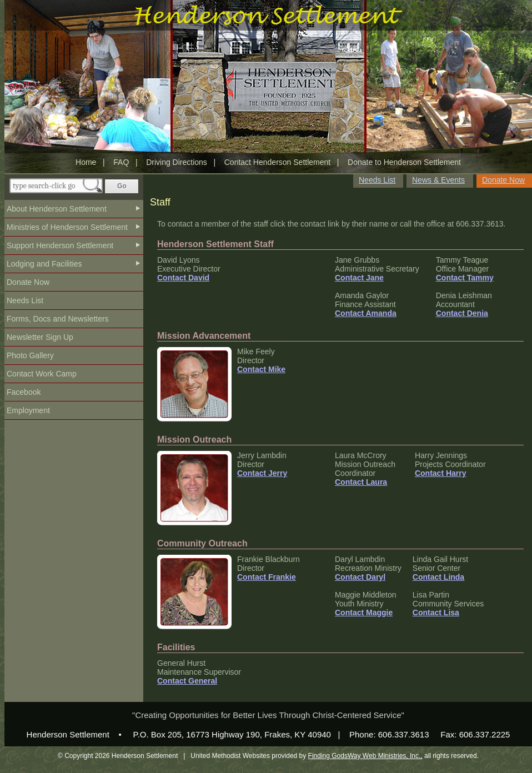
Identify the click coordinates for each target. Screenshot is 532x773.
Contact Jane (359, 278)
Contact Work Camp (42, 374)
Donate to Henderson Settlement (404, 162)
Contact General (187, 681)
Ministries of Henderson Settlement (67, 227)
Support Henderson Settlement (60, 245)
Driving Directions (177, 162)
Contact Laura (361, 482)
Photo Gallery (30, 355)
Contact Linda (438, 577)
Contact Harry (441, 473)
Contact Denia (462, 313)
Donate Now (28, 282)
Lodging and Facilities (44, 264)
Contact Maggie (364, 613)
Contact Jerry (262, 473)
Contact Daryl (360, 577)
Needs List (25, 300)
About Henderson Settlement (57, 209)
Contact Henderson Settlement (277, 162)
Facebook (24, 392)
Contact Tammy (465, 278)
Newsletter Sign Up (40, 337)
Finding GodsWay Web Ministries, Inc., (365, 756)
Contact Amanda (366, 313)
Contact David (183, 278)
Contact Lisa (436, 613)
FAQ (121, 162)
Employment (28, 410)
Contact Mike (261, 369)
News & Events (438, 180)
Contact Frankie (267, 577)
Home (86, 162)
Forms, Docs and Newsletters (58, 319)
